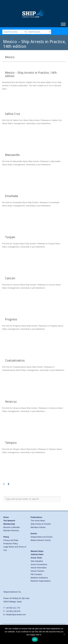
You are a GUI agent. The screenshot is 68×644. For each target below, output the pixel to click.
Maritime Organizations (41, 581)
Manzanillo (12, 155)
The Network (9, 521)
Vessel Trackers (38, 571)
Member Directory (11, 530)
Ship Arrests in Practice (41, 524)
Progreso (11, 319)
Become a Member (12, 527)
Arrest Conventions (39, 564)
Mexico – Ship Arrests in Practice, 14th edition (31, 74)
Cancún (10, 278)
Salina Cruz (13, 114)
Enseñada (11, 196)
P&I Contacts (36, 574)
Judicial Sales (37, 554)
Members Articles (38, 527)
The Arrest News (38, 521)
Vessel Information (39, 568)
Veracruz (11, 402)
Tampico (11, 443)
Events (34, 534)
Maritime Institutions (39, 578)
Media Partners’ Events (41, 540)
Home (6, 517)
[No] (64, 634)
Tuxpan (10, 237)
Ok (35, 640)
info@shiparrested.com (16, 615)
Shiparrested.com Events (42, 537)
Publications (36, 517)
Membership (9, 524)
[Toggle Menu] (63, 24)
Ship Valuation (37, 561)
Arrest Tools (36, 558)
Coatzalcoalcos (15, 361)
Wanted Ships (37, 551)
